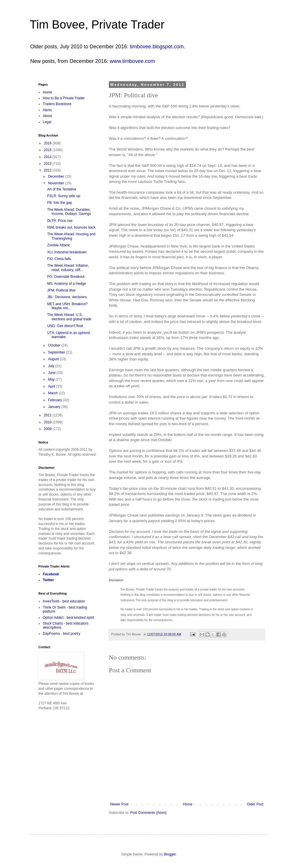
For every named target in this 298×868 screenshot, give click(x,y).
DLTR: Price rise (60, 221)
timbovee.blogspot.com (157, 47)
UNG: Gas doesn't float (65, 326)
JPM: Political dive (61, 290)
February (55, 400)
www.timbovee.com (132, 61)
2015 (48, 150)
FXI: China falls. (60, 259)
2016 (48, 143)
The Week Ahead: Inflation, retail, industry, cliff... (68, 268)
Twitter (48, 580)
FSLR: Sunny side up (64, 196)
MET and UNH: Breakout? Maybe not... (67, 306)
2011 (48, 415)
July (52, 366)
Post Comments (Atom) (148, 813)
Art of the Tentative (62, 189)
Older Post (255, 804)
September (57, 352)
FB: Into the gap (60, 203)
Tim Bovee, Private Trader (97, 24)
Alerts (47, 110)
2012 (48, 170)
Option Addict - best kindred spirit (68, 618)
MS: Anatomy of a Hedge (66, 284)
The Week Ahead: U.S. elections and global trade (69, 317)
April (52, 386)
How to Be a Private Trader (64, 98)
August (54, 359)
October (55, 345)
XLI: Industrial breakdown (67, 252)
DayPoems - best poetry (62, 634)
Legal (47, 122)
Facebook (51, 574)
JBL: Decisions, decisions (67, 297)
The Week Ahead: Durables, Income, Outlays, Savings (69, 212)
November (57, 183)
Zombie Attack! (59, 245)
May (52, 379)
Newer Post (119, 804)
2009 (48, 429)
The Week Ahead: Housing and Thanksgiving (71, 236)
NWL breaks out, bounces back (71, 227)
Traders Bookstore (57, 104)
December (57, 176)
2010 (48, 422)
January (55, 407)
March (53, 393)
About (47, 116)
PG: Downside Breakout (66, 277)
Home (188, 804)
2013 (48, 164)
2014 (48, 157)
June (52, 373)
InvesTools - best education (64, 601)
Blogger (170, 854)
